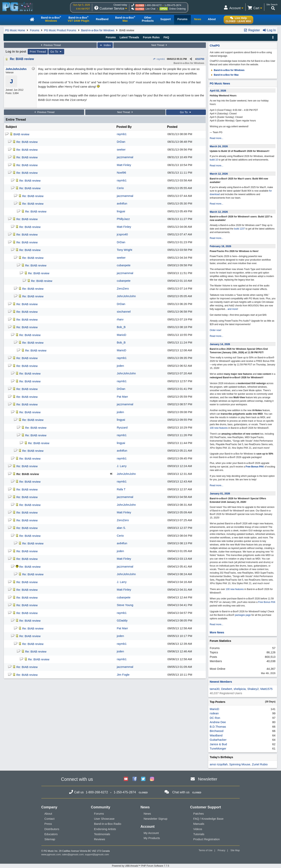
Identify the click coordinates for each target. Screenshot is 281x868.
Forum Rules (151, 37)
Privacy (221, 850)
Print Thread (38, 52)
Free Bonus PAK (255, 467)
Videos (198, 829)
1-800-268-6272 (153, 5)
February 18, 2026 (221, 246)
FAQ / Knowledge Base (208, 819)
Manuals (199, 824)
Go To (56, 52)
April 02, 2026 (218, 91)
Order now (215, 330)
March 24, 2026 (219, 146)
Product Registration (206, 839)
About (48, 814)
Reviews (100, 839)
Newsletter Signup (156, 819)
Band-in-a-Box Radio (108, 824)
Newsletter (208, 779)
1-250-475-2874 (173, 5)
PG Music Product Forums (60, 30)
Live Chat (150, 9)
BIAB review (21, 134)
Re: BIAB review (22, 59)
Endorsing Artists (105, 829)
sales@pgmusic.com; (74, 855)
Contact (50, 819)
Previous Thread (50, 45)
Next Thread (160, 45)
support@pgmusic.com (97, 855)
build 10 (214, 160)
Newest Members (221, 682)
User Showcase (104, 819)
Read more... (217, 138)
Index (105, 45)
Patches (198, 814)
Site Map (235, 850)
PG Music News (220, 83)
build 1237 (240, 229)
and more (233, 309)
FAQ (166, 37)
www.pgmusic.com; (51, 855)
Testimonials (102, 834)
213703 (200, 59)
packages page (243, 615)
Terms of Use (206, 850)
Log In (269, 30)
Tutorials (199, 834)
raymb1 (159, 59)
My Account (151, 833)
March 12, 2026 (219, 174)
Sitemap (50, 839)
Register (252, 30)
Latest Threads (129, 37)
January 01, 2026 (220, 494)
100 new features (219, 428)
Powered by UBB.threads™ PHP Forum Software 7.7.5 (140, 866)
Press (48, 824)
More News (217, 632)
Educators (51, 834)
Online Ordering (177, 9)
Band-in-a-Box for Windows (98, 30)
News (147, 814)
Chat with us (181, 792)
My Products (152, 838)
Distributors (52, 829)
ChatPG (215, 46)
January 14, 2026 (220, 344)
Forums (35, 30)
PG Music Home (15, 30)
